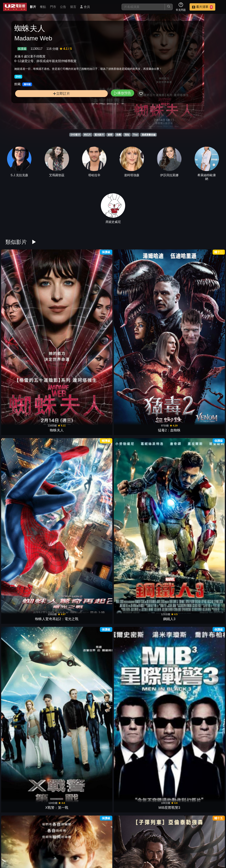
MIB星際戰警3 (205, 303)
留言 (73, 7)
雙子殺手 (21, 755)
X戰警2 (205, 626)
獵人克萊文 (58, 368)
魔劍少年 (95, 755)
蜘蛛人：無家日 (168, 368)
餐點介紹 (142, 845)
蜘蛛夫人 (21, 303)
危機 (118, 135)
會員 (85, 7)
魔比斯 (131, 368)
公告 (63, 7)
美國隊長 (21, 562)
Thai (135, 135)
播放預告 (78, 103)
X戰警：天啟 (205, 432)
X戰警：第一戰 (168, 303)
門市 (53, 7)
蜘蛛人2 (131, 626)
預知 (127, 135)
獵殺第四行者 (21, 368)
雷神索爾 (58, 562)
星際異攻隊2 (131, 432)
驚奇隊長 (205, 368)
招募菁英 (123, 853)
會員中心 (161, 853)
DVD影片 (75, 135)
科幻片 (87, 135)
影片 (33, 7)
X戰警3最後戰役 (58, 626)
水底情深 (168, 755)
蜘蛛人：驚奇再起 (205, 497)
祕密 (110, 135)
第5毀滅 (95, 820)
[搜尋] (143, 7)
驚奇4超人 (95, 626)
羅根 (168, 432)
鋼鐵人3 (131, 303)
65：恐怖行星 (21, 691)
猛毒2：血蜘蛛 (58, 303)
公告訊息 (180, 845)
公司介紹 (142, 853)
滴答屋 (131, 755)
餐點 (43, 7)
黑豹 (95, 432)
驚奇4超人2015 (21, 497)
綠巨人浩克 (168, 626)
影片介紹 (123, 845)
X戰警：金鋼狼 (131, 562)
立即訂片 (39, 104)
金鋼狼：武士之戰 (168, 497)
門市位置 (161, 845)
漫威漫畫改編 (149, 135)
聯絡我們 (198, 845)
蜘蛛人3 (21, 626)
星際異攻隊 (95, 497)
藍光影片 (99, 135)
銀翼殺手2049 (205, 755)
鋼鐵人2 (95, 562)
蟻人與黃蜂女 (21, 432)
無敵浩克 (168, 562)
